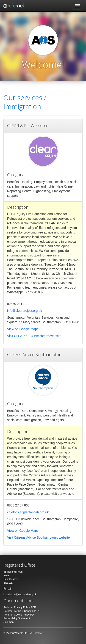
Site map (8, 622)
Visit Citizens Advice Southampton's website (38, 537)
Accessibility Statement (17, 618)
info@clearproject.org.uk (25, 311)
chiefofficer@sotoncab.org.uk (28, 512)
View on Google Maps (23, 329)
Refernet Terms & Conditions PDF (23, 611)
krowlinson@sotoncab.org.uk (20, 594)
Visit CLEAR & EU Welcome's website (34, 336)
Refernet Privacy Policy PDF (20, 607)
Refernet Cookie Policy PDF (19, 615)
